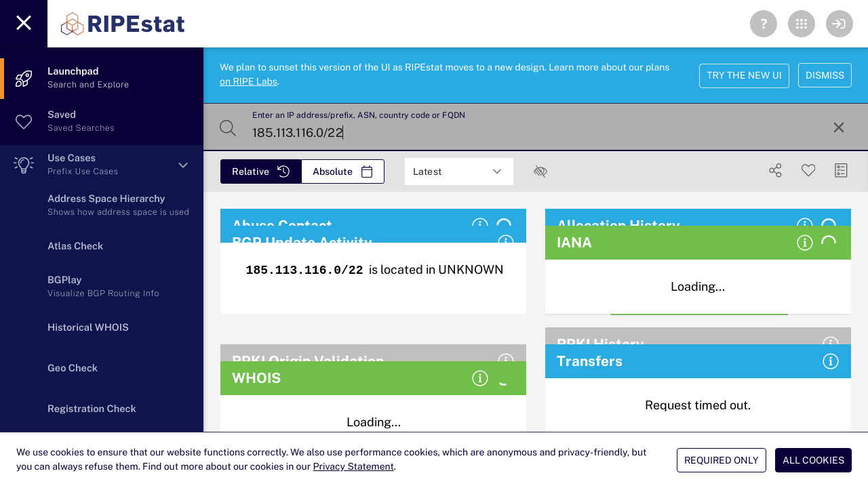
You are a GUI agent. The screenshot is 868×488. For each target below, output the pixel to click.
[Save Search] (809, 170)
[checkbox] (540, 171)
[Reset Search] (839, 127)
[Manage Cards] (841, 170)
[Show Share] (775, 170)
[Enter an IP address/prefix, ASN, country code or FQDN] (534, 127)
